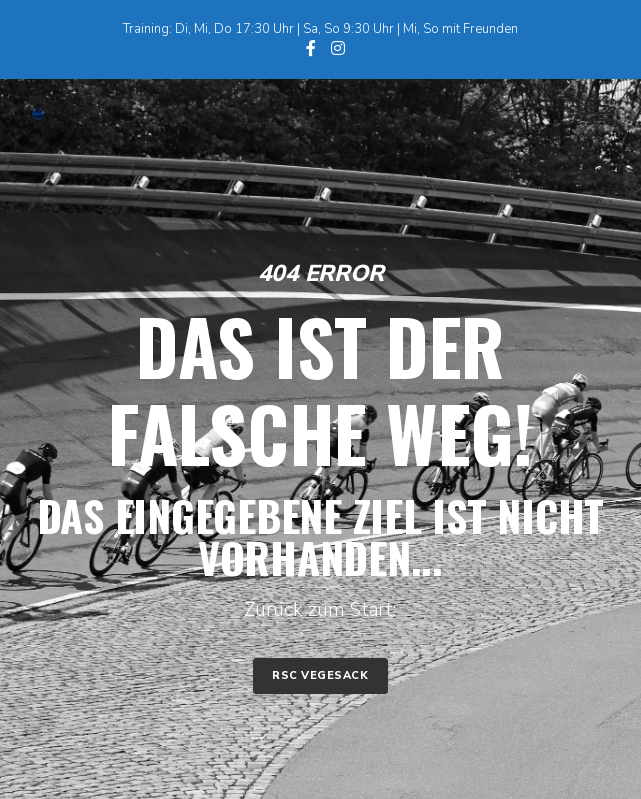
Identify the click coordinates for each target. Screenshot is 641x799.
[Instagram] (338, 48)
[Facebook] (311, 48)
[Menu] (588, 114)
